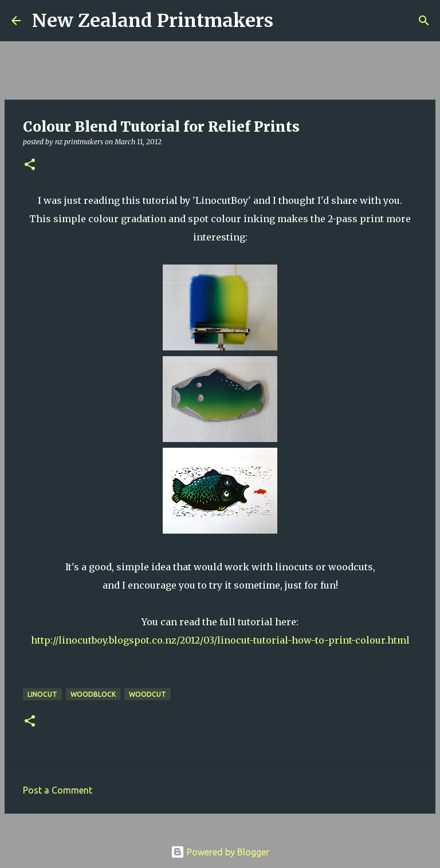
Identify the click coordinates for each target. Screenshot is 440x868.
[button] (30, 165)
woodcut (148, 694)
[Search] (289, 21)
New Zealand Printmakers (153, 21)
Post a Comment (58, 790)
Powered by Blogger (220, 852)
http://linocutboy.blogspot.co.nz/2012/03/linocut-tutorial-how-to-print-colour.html (220, 640)
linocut (42, 694)
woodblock (93, 694)
